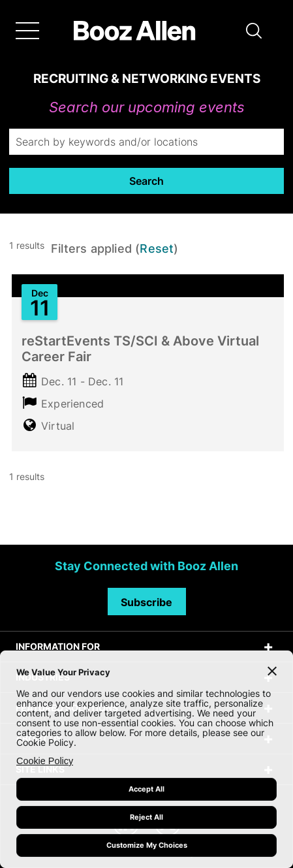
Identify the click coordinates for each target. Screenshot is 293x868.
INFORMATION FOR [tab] (58, 646)
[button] (254, 31)
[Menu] (27, 31)
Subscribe (146, 602)
